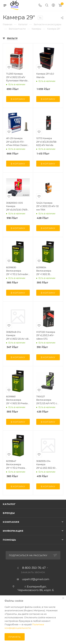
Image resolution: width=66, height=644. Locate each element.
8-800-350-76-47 (34, 568)
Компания (11, 522)
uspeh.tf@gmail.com (36, 579)
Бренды (9, 513)
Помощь (9, 540)
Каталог (9, 504)
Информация (13, 531)
